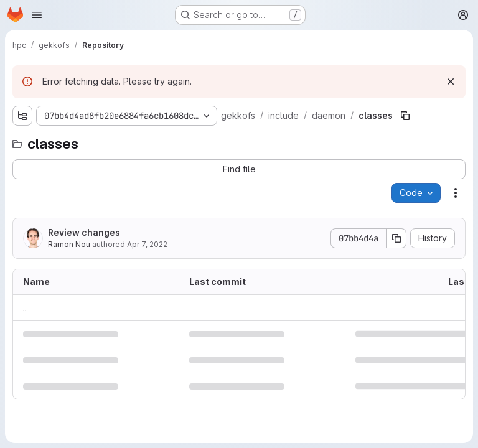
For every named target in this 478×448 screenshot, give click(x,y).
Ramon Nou (69, 244)
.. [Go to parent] (25, 308)
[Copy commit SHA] (396, 238)
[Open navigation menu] (37, 15)
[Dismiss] (451, 82)
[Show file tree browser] (22, 116)
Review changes (84, 232)
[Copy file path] (405, 116)
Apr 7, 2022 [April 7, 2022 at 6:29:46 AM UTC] (147, 244)
